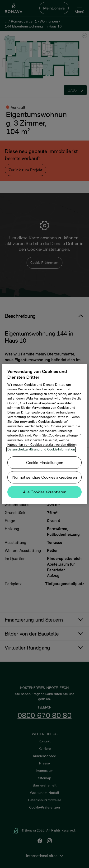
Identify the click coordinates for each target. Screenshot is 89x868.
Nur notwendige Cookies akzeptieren (45, 477)
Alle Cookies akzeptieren (45, 492)
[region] (44, 434)
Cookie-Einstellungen (45, 463)
